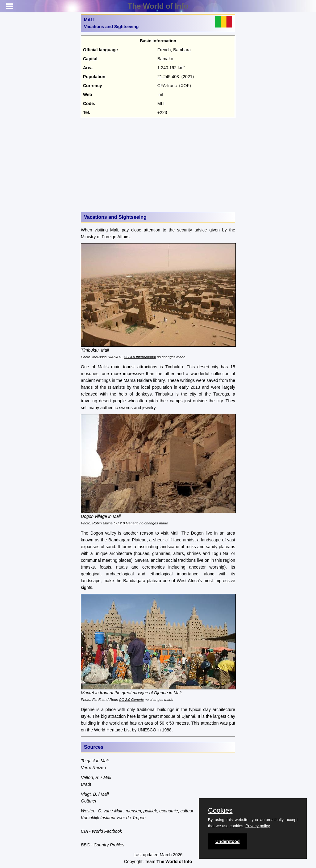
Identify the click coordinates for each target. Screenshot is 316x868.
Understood (228, 841)
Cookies (220, 811)
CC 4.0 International (140, 357)
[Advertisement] (158, 164)
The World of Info (158, 6)
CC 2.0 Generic (126, 523)
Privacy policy (258, 826)
